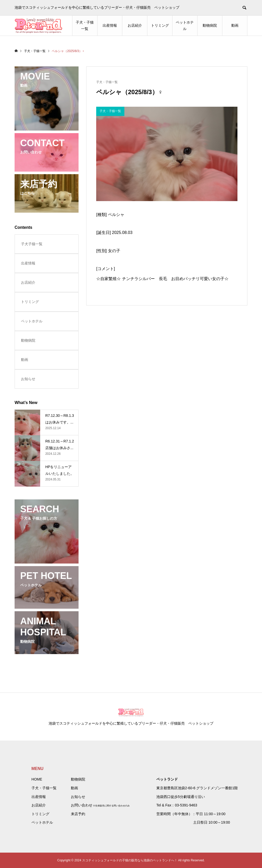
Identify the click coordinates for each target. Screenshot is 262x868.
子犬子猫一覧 (32, 244)
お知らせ (28, 379)
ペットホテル (185, 26)
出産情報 (110, 25)
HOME (37, 779)
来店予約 (78, 814)
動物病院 (210, 25)
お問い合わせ (82, 805)
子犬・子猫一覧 (85, 26)
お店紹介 (135, 25)
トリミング (160, 25)
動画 (235, 25)
